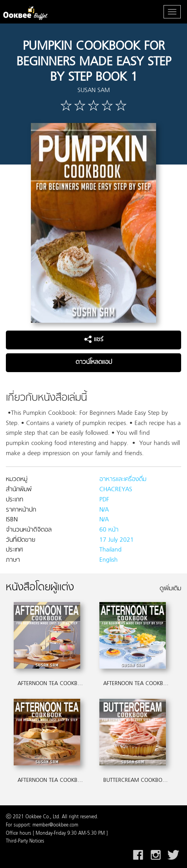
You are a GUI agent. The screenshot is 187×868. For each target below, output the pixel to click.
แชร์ (94, 340)
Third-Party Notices (25, 841)
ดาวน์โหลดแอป (94, 362)
